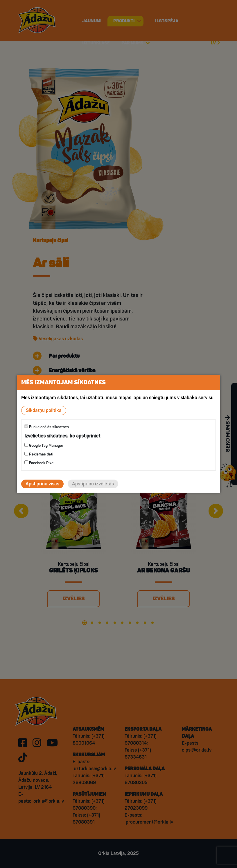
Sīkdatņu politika (44, 410)
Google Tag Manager (44, 445)
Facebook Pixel (39, 463)
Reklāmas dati (39, 454)
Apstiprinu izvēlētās (93, 484)
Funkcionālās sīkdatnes (47, 427)
